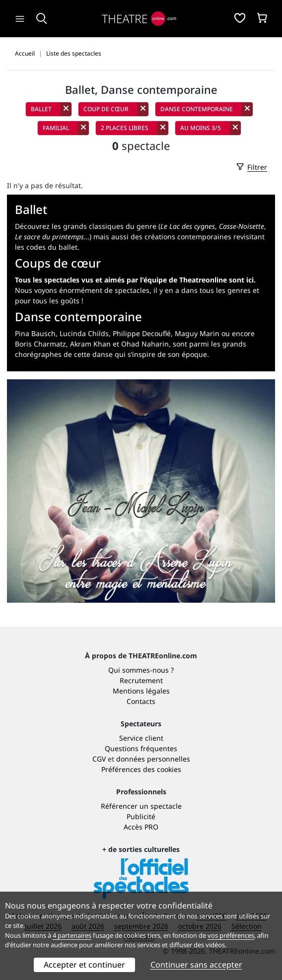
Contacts (141, 701)
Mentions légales (141, 691)
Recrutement (141, 680)
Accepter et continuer (84, 965)
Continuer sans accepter (196, 965)
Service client (141, 738)
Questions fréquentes (141, 748)
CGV (99, 759)
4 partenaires (72, 935)
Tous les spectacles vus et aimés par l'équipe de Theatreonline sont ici (134, 280)
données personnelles (153, 759)
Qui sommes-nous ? (141, 670)
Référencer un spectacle (141, 806)
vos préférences (231, 935)
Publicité (141, 816)
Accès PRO (141, 827)
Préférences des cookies (141, 769)
